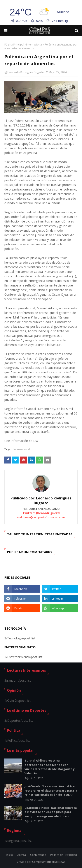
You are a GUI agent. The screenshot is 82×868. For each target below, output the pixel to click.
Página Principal (14, 45)
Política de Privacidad (64, 855)
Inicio (10, 855)
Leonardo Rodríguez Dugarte (26, 72)
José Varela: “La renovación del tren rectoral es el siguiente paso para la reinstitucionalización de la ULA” (51, 790)
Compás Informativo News (49, 862)
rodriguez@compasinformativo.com (41, 517)
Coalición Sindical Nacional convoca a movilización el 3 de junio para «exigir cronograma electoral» (51, 812)
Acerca (22, 855)
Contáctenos (38, 855)
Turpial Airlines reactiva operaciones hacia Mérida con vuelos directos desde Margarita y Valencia (50, 767)
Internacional (34, 45)
